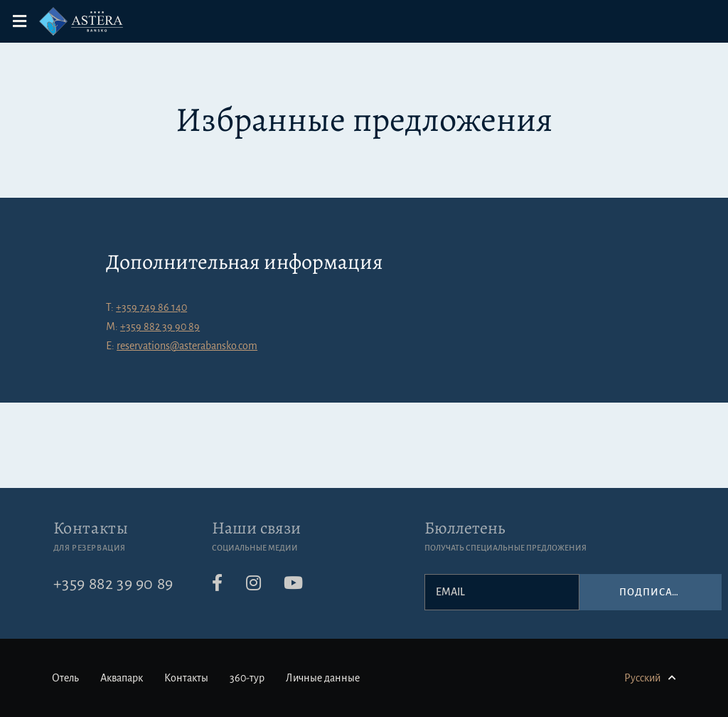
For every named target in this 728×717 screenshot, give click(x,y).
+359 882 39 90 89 (160, 326)
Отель (65, 678)
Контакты (91, 528)
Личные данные (323, 678)
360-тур (247, 678)
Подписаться (659, 592)
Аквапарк (122, 678)
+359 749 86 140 (151, 307)
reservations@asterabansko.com (187, 346)
